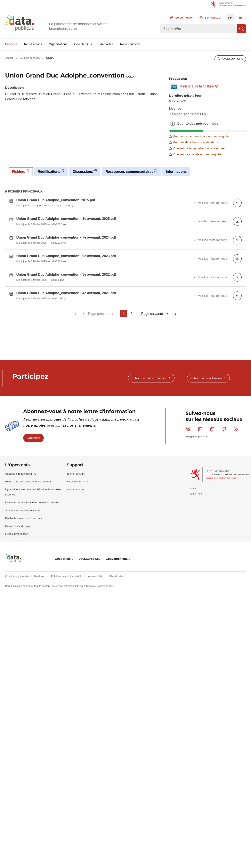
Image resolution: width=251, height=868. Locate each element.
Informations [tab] (176, 172)
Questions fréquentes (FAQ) (21, 471)
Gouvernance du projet (18, 523)
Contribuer (81, 44)
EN (241, 17)
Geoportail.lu (64, 556)
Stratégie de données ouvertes (23, 507)
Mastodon (213, 426)
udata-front (196, 491)
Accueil (10, 58)
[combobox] (199, 29)
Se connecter (184, 17)
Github (225, 426)
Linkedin (201, 426)
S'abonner (34, 435)
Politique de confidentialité (66, 573)
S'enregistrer (213, 17)
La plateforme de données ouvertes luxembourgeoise (78, 26)
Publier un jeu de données (149, 375)
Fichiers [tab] (21, 171)
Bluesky (189, 426)
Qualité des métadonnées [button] (173, 124)
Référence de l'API (77, 478)
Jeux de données (30, 58)
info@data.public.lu (197, 433)
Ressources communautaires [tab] (131, 171)
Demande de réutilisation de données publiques (32, 499)
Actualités (107, 44)
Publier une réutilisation (206, 375)
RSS (237, 426)
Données (11, 44)
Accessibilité (95, 573)
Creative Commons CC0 (100, 583)
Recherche (242, 29)
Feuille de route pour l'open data (24, 515)
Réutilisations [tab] (51, 171)
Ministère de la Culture (199, 86)
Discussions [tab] (85, 171)
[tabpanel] (125, 262)
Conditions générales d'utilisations (25, 573)
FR (230, 17)
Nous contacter (130, 44)
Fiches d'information (17, 531)
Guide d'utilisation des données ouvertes (28, 478)
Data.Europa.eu (89, 556)
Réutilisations (33, 44)
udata (193, 485)
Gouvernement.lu (118, 556)
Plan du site (116, 573)
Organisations (58, 44)
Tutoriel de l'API (76, 471)
